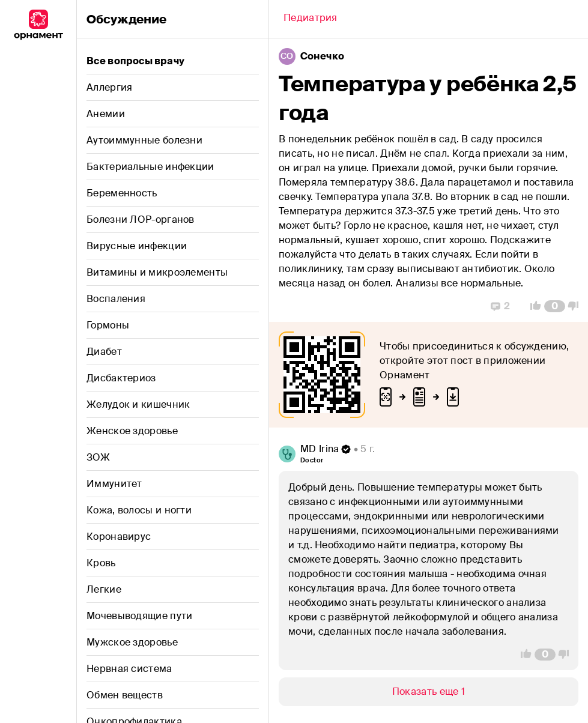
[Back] (311, 19)
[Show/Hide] (429, 692)
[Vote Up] (532, 306)
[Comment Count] (555, 306)
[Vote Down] (577, 306)
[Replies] (500, 306)
